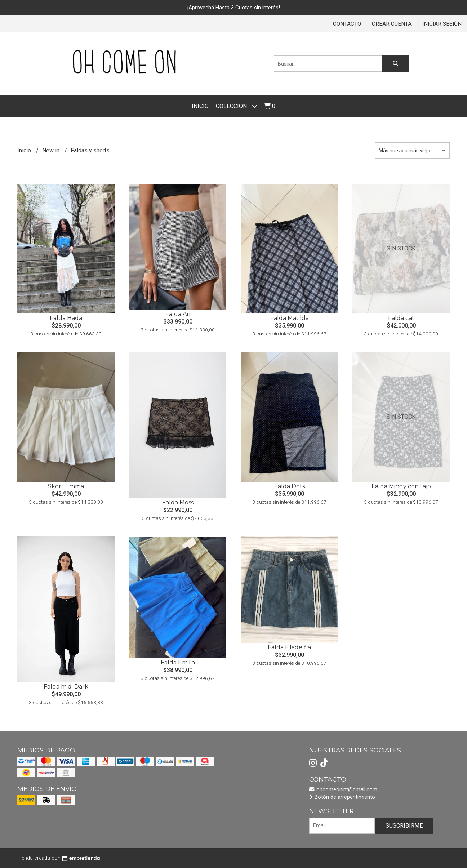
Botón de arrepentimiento (342, 797)
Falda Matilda (290, 318)
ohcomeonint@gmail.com (343, 790)
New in (52, 150)
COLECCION (236, 106)
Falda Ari (178, 314)
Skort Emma (66, 486)
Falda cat (401, 318)
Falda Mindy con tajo (401, 486)
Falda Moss (178, 502)
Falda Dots (290, 486)
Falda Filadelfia (289, 647)
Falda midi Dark (66, 687)
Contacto (347, 24)
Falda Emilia (178, 662)
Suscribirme (404, 826)
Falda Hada (66, 318)
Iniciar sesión (442, 24)
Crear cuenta (392, 24)
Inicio (200, 106)
